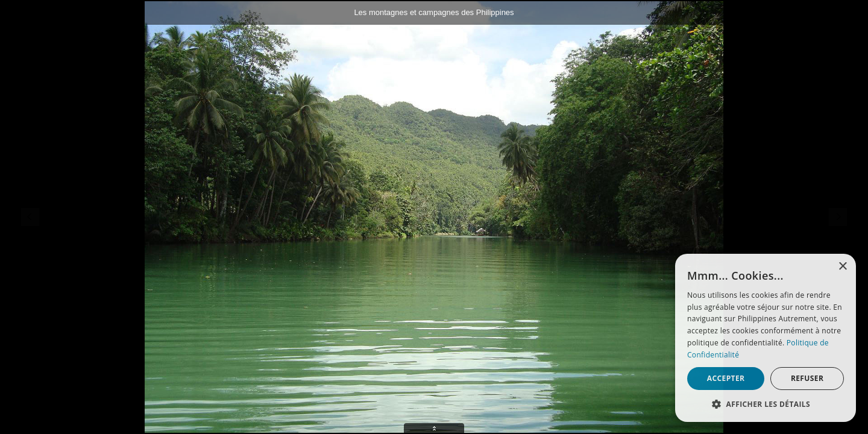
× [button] (842, 267)
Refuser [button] (807, 378)
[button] (766, 404)
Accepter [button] (726, 378)
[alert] (766, 338)
